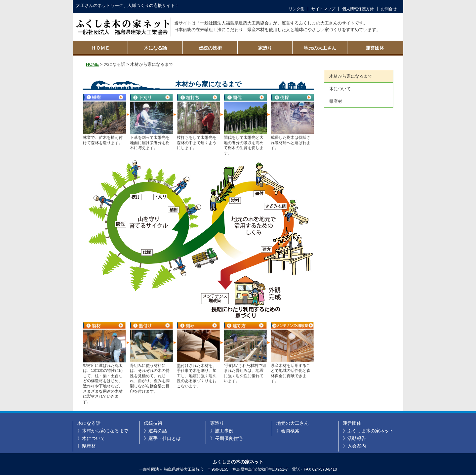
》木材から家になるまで (103, 431)
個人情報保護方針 (358, 9)
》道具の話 (155, 431)
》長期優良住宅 (226, 438)
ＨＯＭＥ (100, 48)
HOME (92, 64)
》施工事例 (222, 431)
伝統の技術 (210, 48)
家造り (265, 48)
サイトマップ (323, 9)
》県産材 (87, 446)
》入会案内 (354, 446)
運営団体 (375, 48)
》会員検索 (288, 431)
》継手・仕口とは (162, 438)
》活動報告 (354, 438)
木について (340, 89)
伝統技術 (153, 423)
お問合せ (389, 9)
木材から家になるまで (351, 76)
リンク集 (297, 9)
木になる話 (155, 48)
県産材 (336, 101)
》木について (91, 438)
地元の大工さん (320, 48)
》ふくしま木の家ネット (368, 431)
